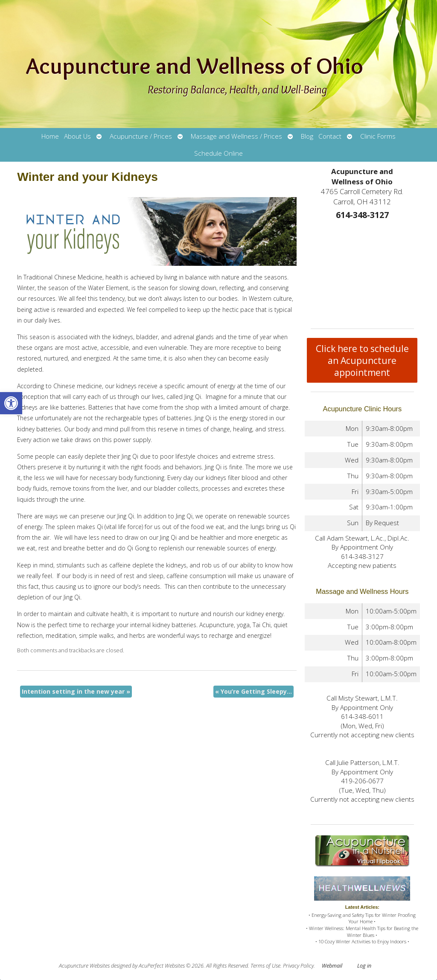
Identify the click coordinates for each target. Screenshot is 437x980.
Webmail (332, 966)
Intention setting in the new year (76, 691)
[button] (11, 403)
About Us (77, 136)
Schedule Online (218, 153)
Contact (330, 136)
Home (50, 136)
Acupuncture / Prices (141, 136)
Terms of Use (265, 966)
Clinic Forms (378, 136)
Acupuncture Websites (84, 966)
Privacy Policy (298, 966)
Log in (364, 966)
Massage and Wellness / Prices (236, 136)
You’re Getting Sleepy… (253, 691)
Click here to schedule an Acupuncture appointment (362, 361)
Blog (307, 136)
